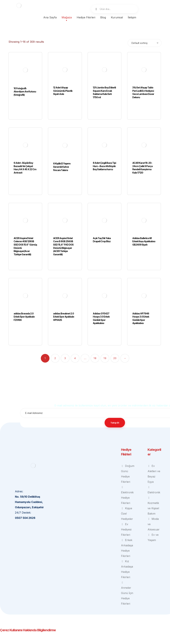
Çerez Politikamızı (121, 636)
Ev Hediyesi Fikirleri (126, 513)
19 (105, 342)
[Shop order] (145, 43)
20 (115, 342)
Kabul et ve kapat (100, 641)
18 (95, 342)
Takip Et (115, 406)
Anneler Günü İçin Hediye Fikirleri (127, 577)
